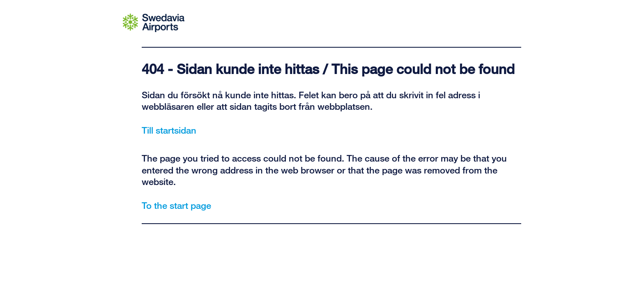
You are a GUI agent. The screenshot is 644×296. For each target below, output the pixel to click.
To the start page (176, 205)
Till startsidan (169, 130)
